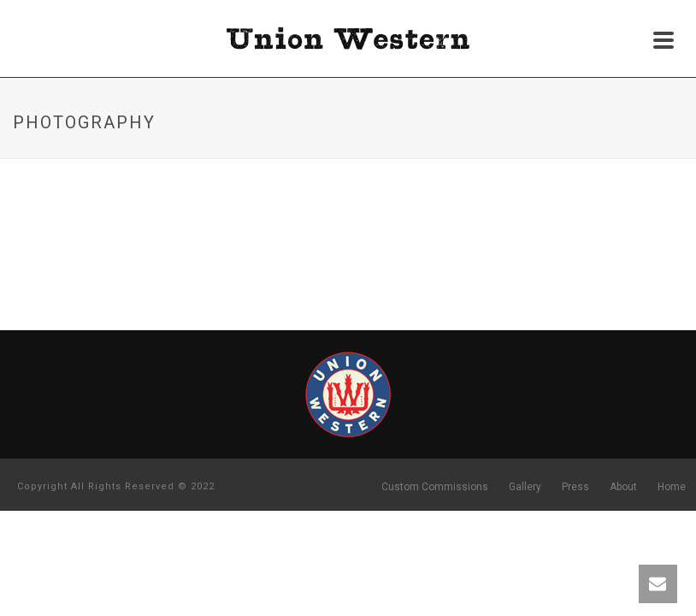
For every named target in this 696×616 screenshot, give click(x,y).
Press (575, 487)
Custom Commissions (435, 487)
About (623, 487)
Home (672, 487)
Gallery (525, 487)
